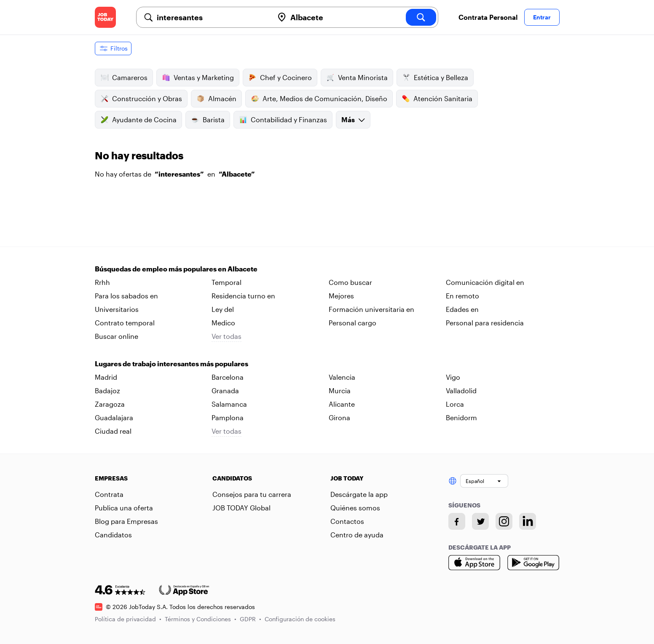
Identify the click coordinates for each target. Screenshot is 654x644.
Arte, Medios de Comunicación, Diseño (319, 99)
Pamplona (228, 417)
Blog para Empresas (126, 521)
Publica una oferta (124, 508)
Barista (208, 120)
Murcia (340, 390)
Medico (223, 323)
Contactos (347, 521)
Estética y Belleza (435, 78)
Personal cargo (352, 323)
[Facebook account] (457, 521)
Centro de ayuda (357, 535)
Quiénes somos (355, 508)
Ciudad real (113, 431)
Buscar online (117, 336)
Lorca (455, 404)
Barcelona (228, 377)
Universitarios (117, 309)
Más (353, 119)
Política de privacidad (128, 619)
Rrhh (102, 282)
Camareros (124, 78)
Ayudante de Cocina (138, 120)
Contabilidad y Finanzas (283, 120)
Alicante (342, 404)
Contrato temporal (125, 323)
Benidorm (461, 417)
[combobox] (212, 17)
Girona (339, 417)
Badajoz (107, 390)
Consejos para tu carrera (252, 494)
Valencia (342, 377)
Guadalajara (114, 417)
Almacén (216, 99)
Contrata (109, 494)
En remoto (462, 296)
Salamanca (229, 404)
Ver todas (226, 336)
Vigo (453, 377)
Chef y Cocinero (280, 78)
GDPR (251, 619)
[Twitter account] (480, 521)
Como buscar (350, 282)
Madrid (106, 377)
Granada (225, 390)
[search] (421, 17)
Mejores (341, 296)
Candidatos (113, 535)
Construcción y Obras (141, 99)
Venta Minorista (357, 78)
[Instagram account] (504, 521)
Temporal (226, 282)
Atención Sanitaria (437, 99)
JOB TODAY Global (241, 508)
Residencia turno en (243, 296)
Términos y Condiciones (201, 619)
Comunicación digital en (485, 282)
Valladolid (461, 390)
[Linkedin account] (528, 521)
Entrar (542, 17)
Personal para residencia (485, 323)
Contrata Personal (488, 17)
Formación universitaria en (371, 309)
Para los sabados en (126, 296)
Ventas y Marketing (198, 78)
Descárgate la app (359, 494)
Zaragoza (110, 404)
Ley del (223, 309)
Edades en (462, 309)
